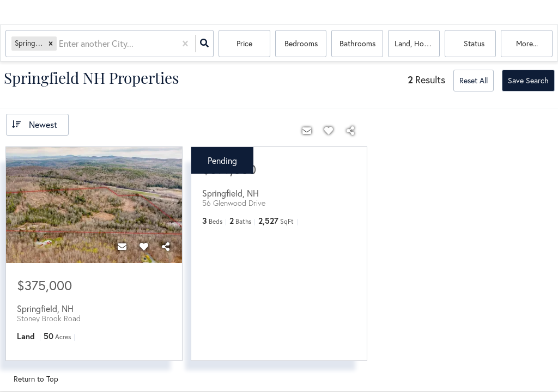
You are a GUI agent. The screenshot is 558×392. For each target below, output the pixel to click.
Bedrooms (301, 43)
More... (527, 43)
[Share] (166, 247)
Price (244, 43)
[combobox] (60, 44)
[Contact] (122, 247)
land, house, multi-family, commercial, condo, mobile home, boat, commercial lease (417, 43)
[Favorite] (144, 247)
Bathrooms (357, 43)
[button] (51, 43)
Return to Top (36, 379)
